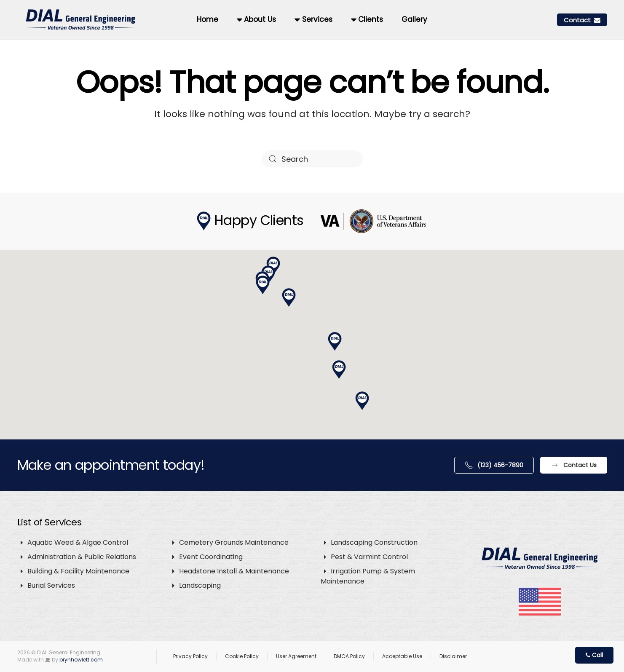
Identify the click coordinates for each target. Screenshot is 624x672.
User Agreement (296, 656)
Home (208, 19)
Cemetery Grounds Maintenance (234, 542)
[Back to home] (82, 20)
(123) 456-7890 (494, 465)
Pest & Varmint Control (369, 557)
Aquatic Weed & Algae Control (78, 542)
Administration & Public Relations (82, 557)
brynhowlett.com (81, 660)
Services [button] (313, 19)
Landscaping (200, 585)
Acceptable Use (402, 656)
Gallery (414, 19)
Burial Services (51, 585)
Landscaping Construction (374, 542)
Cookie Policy (242, 656)
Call (594, 655)
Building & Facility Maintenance (78, 571)
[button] (335, 342)
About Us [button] (256, 19)
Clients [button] (367, 19)
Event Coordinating (211, 557)
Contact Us (574, 465)
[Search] (312, 159)
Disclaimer (453, 656)
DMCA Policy (349, 656)
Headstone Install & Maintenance (234, 571)
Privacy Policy (190, 656)
